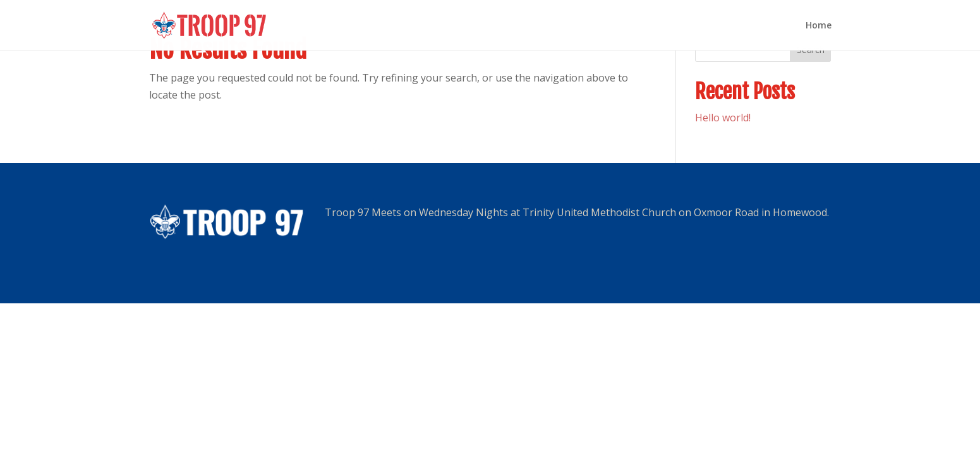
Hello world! (723, 118)
